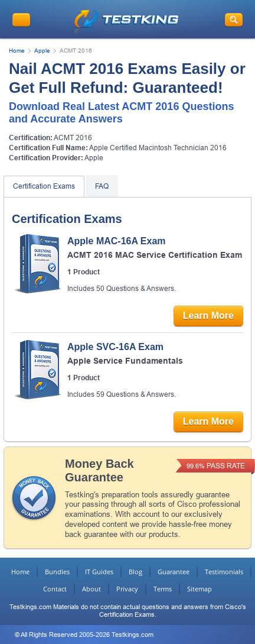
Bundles (57, 572)
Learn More (208, 315)
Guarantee (174, 572)
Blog (135, 572)
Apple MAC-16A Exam (117, 241)
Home (17, 51)
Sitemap (200, 589)
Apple (42, 51)
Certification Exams (44, 186)
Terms (163, 589)
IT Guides (99, 572)
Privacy (127, 589)
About (91, 589)
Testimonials (224, 572)
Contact (55, 589)
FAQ (102, 186)
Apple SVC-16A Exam (115, 347)
